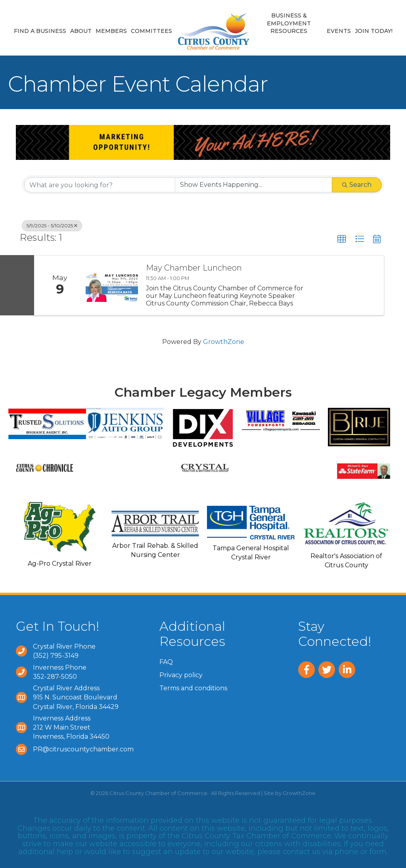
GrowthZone (224, 342)
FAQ (166, 662)
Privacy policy (181, 675)
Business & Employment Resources (289, 23)
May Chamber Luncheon (194, 268)
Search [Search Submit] (357, 185)
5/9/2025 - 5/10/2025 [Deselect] (52, 226)
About (81, 31)
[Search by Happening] (254, 185)
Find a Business (40, 31)
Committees (151, 31)
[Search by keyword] (100, 185)
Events (339, 31)
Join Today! (374, 31)
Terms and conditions (193, 688)
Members (111, 31)
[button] (342, 239)
